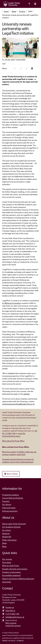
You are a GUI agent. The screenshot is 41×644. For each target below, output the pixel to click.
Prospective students (10, 495)
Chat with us (10, 611)
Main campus (11, 623)
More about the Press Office (13, 441)
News (14, 11)
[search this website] (29, 4)
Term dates (7, 562)
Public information (9, 540)
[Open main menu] (35, 4)
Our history (7, 530)
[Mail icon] (32, 68)
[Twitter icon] (21, 68)
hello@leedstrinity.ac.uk (15, 617)
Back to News (11, 474)
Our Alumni (7, 504)
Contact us (10, 607)
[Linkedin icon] (26, 68)
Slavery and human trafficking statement (18, 579)
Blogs (4, 546)
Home (6, 11)
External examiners (10, 511)
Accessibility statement (11, 575)
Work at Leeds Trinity (11, 566)
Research (6, 533)
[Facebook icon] (15, 68)
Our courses (7, 559)
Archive (22, 11)
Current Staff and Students (13, 498)
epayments (7, 582)
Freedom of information (11, 572)
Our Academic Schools (11, 527)
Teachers (6, 501)
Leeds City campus (13, 626)
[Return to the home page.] (12, 4)
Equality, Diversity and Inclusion (15, 569)
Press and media (9, 508)
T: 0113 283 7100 (12, 614)
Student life (7, 537)
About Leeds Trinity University (14, 524)
